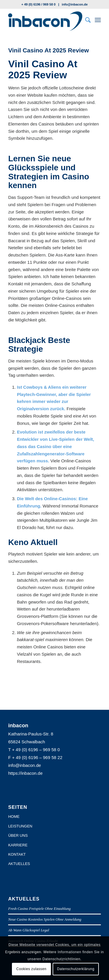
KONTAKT (17, 854)
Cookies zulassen (31, 969)
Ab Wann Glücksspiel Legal (29, 930)
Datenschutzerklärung (76, 969)
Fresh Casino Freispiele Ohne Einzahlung (39, 909)
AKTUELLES (19, 864)
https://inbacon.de (25, 773)
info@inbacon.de (75, 4)
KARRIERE (18, 845)
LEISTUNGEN (20, 826)
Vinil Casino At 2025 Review (49, 50)
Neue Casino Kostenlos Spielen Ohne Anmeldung (45, 919)
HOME (14, 817)
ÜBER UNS (18, 835)
